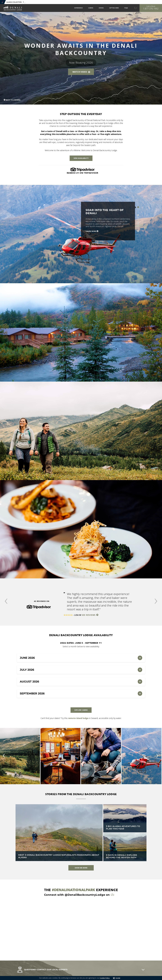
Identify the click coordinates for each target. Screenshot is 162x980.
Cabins (91, 8)
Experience (78, 8)
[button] (6, 601)
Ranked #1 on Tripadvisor (83, 173)
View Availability (81, 158)
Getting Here (114, 8)
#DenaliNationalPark (73, 890)
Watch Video (81, 72)
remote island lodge (78, 718)
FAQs (126, 8)
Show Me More (81, 868)
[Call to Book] (151, 8)
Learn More (91, 231)
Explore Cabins (81, 710)
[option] (81, 604)
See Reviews (89, 615)
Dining (101, 8)
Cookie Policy (105, 978)
